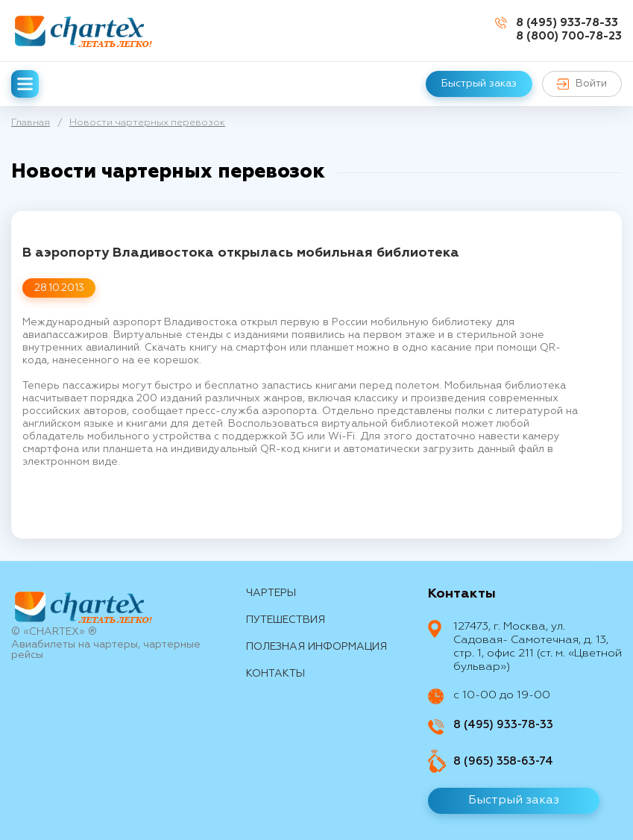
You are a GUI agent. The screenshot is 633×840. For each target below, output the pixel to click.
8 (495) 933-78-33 (567, 23)
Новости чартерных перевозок (147, 123)
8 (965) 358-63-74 (503, 761)
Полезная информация (316, 647)
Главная (31, 123)
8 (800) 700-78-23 (569, 36)
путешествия (286, 620)
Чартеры (271, 593)
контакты (275, 674)
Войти (582, 84)
